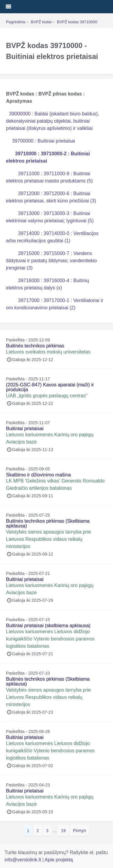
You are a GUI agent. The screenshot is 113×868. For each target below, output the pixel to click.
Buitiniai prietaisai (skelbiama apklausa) (48, 626)
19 (65, 830)
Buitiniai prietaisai (25, 429)
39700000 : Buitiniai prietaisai (44, 141)
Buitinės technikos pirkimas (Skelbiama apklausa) (48, 523)
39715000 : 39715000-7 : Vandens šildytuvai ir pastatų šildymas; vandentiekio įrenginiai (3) (51, 261)
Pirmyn (80, 831)
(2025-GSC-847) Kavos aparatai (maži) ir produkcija (50, 387)
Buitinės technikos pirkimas (35, 346)
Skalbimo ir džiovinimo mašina (38, 475)
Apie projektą (59, 860)
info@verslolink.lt (24, 860)
